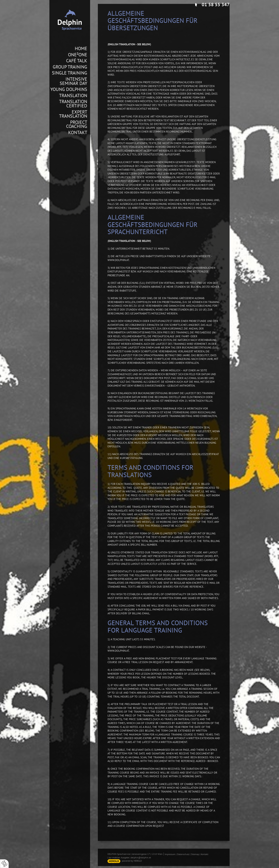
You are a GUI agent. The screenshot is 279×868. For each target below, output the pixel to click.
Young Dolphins (69, 89)
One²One (78, 55)
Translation (73, 96)
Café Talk (77, 61)
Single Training (70, 73)
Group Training (70, 67)
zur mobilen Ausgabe (119, 857)
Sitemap (195, 854)
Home (81, 49)
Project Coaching (77, 124)
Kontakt (78, 133)
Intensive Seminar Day (73, 81)
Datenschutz (183, 854)
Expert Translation (73, 114)
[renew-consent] (4, 864)
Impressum (170, 854)
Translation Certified (73, 104)
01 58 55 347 (216, 5)
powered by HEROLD (132, 861)
